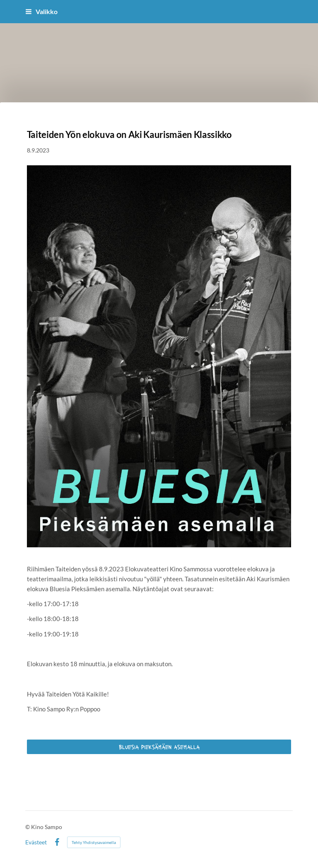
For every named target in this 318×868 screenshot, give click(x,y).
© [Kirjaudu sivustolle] (28, 827)
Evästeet (36, 842)
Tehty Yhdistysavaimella (94, 842)
